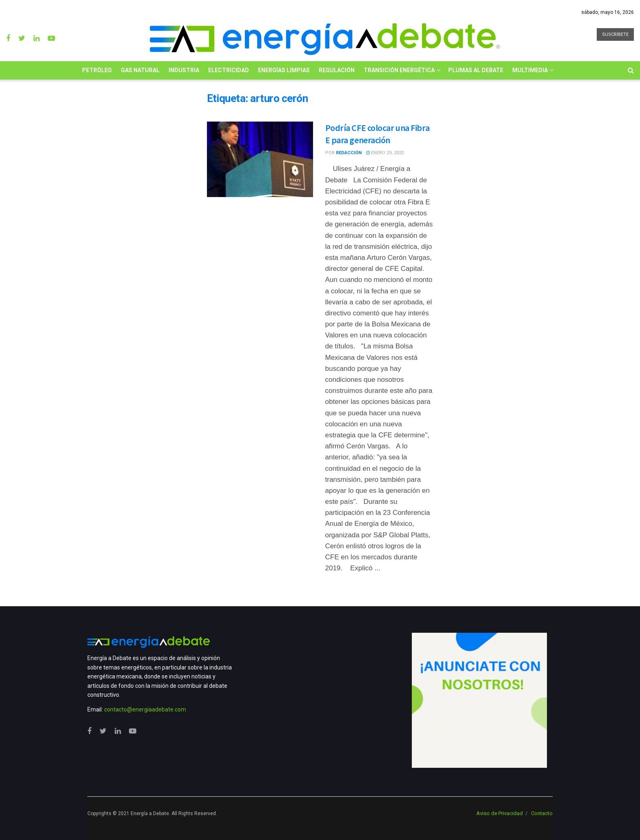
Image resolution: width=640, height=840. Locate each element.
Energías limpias (284, 70)
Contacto (542, 813)
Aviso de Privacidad (500, 813)
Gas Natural (140, 70)
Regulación (337, 70)
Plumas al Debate (476, 70)
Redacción (349, 153)
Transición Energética (399, 70)
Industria (184, 70)
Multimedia (530, 70)
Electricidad (229, 70)
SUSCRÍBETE (615, 34)
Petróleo (97, 70)
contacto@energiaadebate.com (145, 709)
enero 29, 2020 (385, 153)
